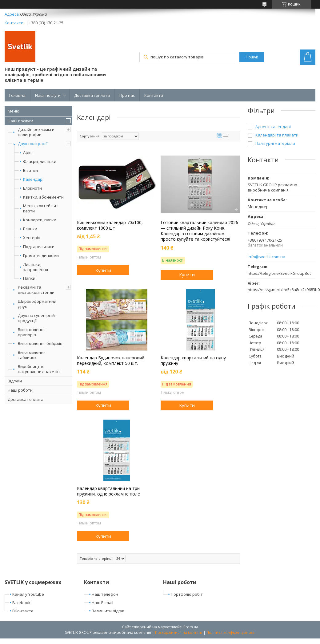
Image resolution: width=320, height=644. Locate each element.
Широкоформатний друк (37, 304)
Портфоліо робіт (187, 594)
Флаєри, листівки (40, 162)
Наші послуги (48, 95)
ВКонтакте (23, 611)
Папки (29, 278)
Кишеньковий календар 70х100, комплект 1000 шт (110, 225)
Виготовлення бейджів (40, 343)
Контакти (154, 95)
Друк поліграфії (33, 144)
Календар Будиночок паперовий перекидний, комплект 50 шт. (111, 361)
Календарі (33, 179)
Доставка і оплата (92, 95)
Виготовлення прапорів (32, 332)
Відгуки (15, 381)
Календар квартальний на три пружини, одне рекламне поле (108, 491)
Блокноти (32, 188)
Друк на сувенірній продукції (36, 318)
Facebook (21, 603)
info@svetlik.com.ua (266, 257)
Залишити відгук (108, 611)
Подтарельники (39, 247)
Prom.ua (191, 627)
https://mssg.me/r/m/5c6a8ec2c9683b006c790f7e (282, 290)
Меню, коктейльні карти (41, 208)
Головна (17, 95)
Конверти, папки (40, 220)
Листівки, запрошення (36, 267)
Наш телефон (105, 594)
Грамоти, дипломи (41, 256)
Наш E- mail (102, 603)
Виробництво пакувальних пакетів (39, 369)
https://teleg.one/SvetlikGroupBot (279, 273)
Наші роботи (20, 390)
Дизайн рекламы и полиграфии (36, 132)
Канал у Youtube (28, 594)
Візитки (30, 170)
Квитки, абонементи (43, 197)
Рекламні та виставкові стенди (36, 290)
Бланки (30, 229)
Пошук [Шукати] (252, 57)
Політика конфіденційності (231, 632)
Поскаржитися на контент (179, 632)
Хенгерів (32, 238)
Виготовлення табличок (32, 355)
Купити (103, 270)
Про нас (127, 95)
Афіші (28, 153)
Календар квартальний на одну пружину (193, 361)
